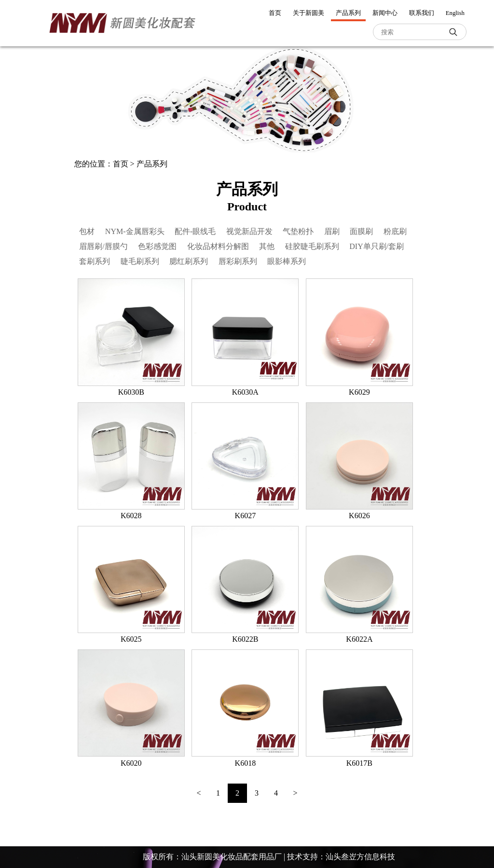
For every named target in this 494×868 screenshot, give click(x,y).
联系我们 (422, 13)
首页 (275, 13)
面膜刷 (361, 231)
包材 (87, 231)
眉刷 (332, 231)
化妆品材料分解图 (218, 246)
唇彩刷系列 (238, 261)
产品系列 (348, 13)
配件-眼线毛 (195, 231)
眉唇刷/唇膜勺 (103, 246)
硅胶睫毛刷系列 (312, 246)
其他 (267, 246)
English (455, 13)
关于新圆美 (309, 13)
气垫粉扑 (298, 231)
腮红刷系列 (189, 261)
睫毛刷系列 (140, 261)
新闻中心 (385, 13)
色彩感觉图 (157, 246)
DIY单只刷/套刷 (377, 246)
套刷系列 (95, 261)
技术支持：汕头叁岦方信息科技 (341, 857)
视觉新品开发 (249, 231)
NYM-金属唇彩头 (135, 231)
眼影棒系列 (287, 261)
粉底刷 (395, 231)
